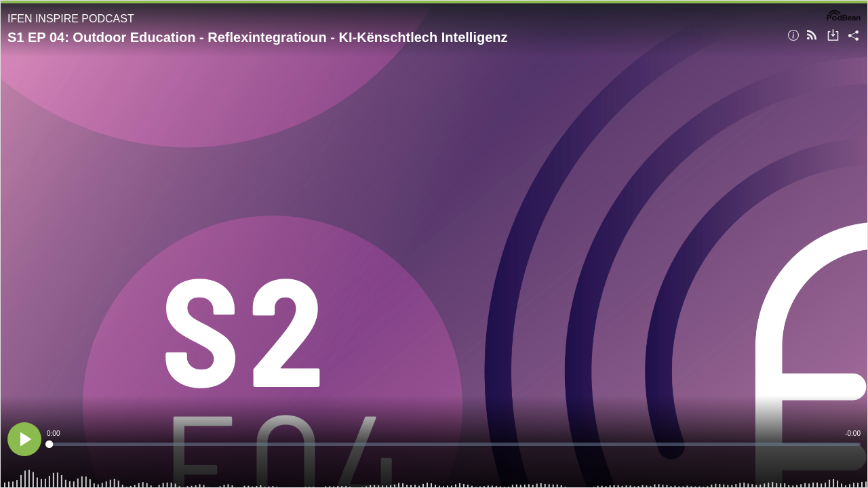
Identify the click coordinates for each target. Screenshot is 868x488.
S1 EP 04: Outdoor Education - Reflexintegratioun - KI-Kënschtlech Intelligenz (258, 37)
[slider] (454, 444)
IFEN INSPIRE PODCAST (71, 19)
